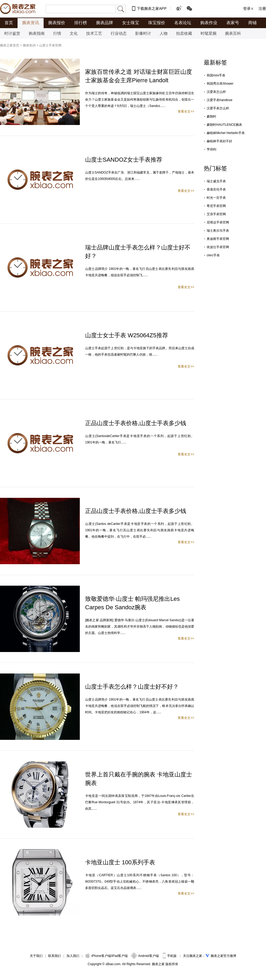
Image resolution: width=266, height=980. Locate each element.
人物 (164, 33)
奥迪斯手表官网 (218, 239)
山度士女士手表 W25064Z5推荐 (127, 335)
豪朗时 (211, 116)
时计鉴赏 (12, 33)
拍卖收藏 (184, 33)
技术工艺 (94, 33)
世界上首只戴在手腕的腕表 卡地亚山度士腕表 (139, 779)
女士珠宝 (131, 23)
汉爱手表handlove (220, 100)
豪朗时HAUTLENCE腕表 (224, 125)
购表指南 (37, 33)
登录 (247, 8)
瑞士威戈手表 (216, 181)
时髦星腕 (209, 33)
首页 (9, 23)
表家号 (233, 23)
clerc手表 (213, 255)
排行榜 (81, 23)
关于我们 (36, 956)
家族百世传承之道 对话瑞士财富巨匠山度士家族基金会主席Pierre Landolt (139, 76)
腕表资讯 (31, 23)
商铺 (252, 23)
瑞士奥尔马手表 (218, 231)
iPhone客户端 (98, 956)
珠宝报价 (157, 23)
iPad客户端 (120, 956)
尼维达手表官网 (218, 222)
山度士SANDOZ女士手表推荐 (124, 160)
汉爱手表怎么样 (218, 108)
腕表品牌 (105, 23)
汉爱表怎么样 (216, 92)
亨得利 (211, 149)
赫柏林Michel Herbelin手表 (226, 133)
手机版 (170, 956)
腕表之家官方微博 (223, 956)
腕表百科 (233, 33)
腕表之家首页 (10, 45)
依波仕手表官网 (218, 247)
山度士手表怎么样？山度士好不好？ (132, 687)
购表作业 (209, 23)
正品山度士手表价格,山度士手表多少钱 (136, 423)
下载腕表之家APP (152, 8)
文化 (74, 33)
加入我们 (73, 956)
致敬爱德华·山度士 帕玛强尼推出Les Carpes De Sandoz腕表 (132, 603)
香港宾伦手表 (216, 189)
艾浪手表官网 (216, 214)
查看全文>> (186, 111)
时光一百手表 (216, 198)
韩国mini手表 (216, 75)
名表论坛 (183, 23)
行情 (57, 33)
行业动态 (119, 33)
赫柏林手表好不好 (219, 141)
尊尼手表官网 (216, 206)
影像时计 (143, 33)
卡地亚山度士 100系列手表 (120, 862)
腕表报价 (57, 23)
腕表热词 (29, 45)
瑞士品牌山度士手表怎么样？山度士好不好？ (138, 252)
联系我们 (55, 956)
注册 (262, 8)
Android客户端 (145, 956)
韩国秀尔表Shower (220, 84)
